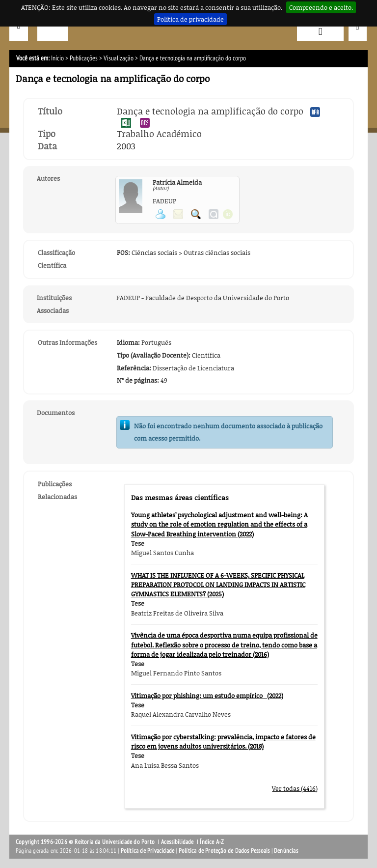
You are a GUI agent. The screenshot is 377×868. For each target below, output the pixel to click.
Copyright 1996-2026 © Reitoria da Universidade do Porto (85, 842)
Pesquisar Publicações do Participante (196, 214)
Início (57, 58)
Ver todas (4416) (295, 788)
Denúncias (286, 851)
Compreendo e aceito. (321, 7)
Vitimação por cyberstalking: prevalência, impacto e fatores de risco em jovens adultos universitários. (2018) (223, 742)
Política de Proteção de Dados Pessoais (224, 851)
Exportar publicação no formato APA (315, 112)
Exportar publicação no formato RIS (145, 123)
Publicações (84, 58)
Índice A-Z (212, 842)
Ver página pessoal (161, 214)
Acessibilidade (177, 842)
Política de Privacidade (148, 851)
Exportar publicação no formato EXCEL (126, 123)
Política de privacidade (190, 19)
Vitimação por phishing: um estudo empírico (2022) (207, 696)
